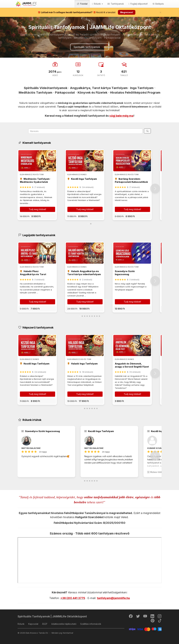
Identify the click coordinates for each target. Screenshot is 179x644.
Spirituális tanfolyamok (89, 47)
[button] (37, 216)
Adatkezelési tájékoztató (64, 624)
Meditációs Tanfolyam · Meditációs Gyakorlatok (35, 180)
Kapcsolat (33, 624)
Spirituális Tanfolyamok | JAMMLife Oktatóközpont (52, 616)
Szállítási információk (91, 624)
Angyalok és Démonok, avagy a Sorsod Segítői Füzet (132, 365)
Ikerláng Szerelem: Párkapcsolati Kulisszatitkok (131, 180)
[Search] (85, 131)
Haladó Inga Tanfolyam (84, 364)
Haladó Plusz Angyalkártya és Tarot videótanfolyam (33, 274)
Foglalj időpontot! (138, 4)
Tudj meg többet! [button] (37, 209)
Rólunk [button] (97, 4)
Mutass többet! (156, 472)
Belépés (158, 4)
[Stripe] (145, 629)
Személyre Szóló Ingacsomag (125, 273)
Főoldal (82, 4)
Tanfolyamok (116, 4)
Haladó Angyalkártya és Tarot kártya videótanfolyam (84, 273)
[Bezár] (160, 12)
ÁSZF (45, 624)
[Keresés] (147, 131)
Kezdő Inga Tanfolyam (84, 179)
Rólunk (21, 624)
